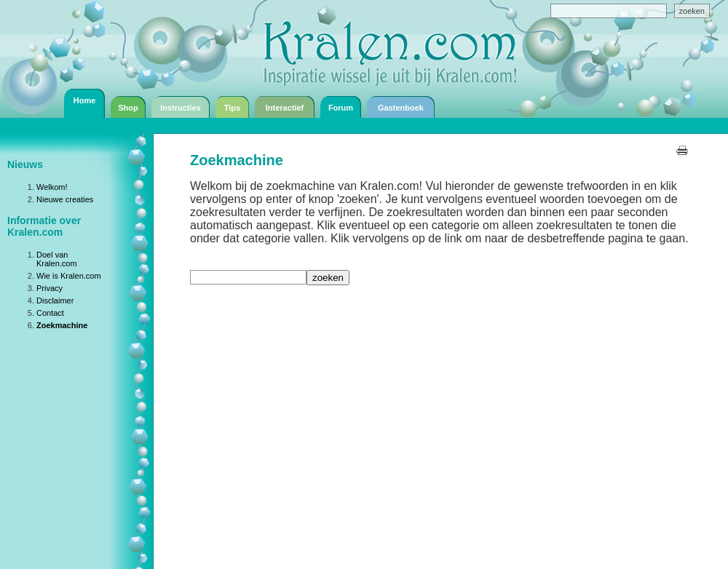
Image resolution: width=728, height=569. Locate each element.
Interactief (285, 108)
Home (85, 100)
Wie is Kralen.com (69, 276)
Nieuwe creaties (65, 199)
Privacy (50, 288)
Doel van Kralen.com (57, 259)
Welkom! (52, 187)
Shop (128, 108)
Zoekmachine (62, 325)
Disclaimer (55, 301)
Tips (232, 108)
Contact (50, 313)
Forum (341, 108)
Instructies (181, 108)
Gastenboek (401, 108)
